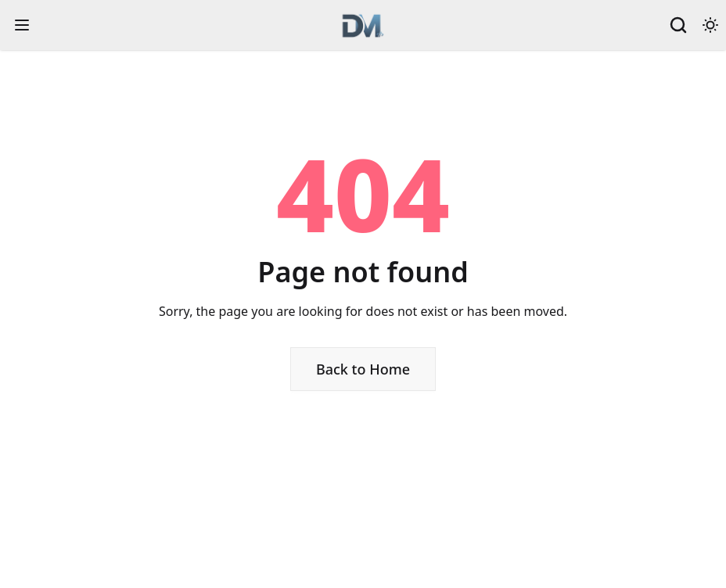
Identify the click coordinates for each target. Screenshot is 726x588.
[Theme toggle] (710, 25)
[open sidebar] (22, 25)
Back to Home (363, 369)
